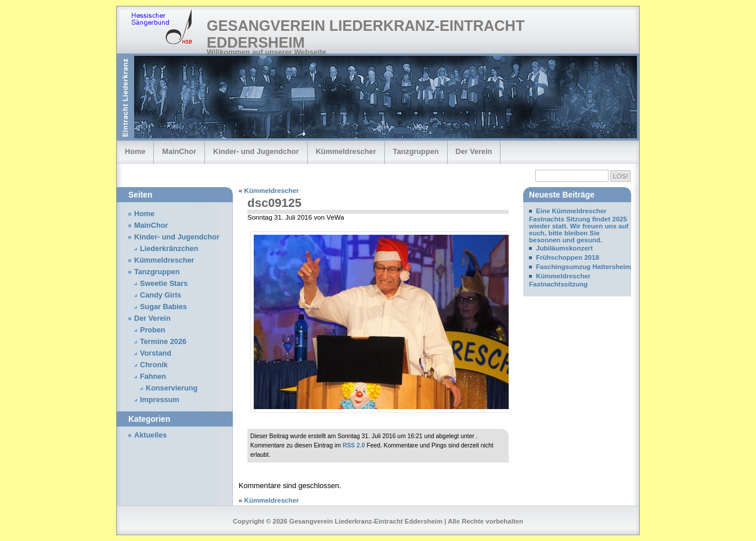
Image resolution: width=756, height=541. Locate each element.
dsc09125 (274, 203)
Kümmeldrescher (346, 151)
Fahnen (153, 377)
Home (135, 151)
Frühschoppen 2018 (568, 257)
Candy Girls (161, 295)
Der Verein (474, 151)
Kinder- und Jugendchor (256, 151)
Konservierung (172, 388)
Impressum (160, 400)
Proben (153, 330)
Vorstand (156, 353)
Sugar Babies (163, 307)
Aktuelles (150, 435)
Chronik (154, 365)
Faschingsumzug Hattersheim (584, 267)
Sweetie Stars (164, 284)
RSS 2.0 (354, 445)
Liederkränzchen (169, 249)
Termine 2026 (163, 342)
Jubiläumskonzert (564, 248)
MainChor (179, 151)
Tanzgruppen (416, 151)
